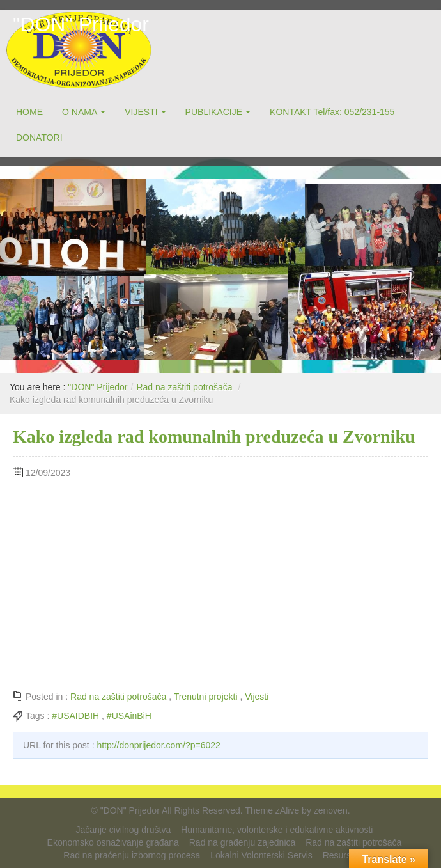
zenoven (331, 810)
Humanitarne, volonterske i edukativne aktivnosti (277, 830)
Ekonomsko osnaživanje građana (113, 842)
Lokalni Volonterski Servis (261, 855)
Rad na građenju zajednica (243, 842)
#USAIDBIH (75, 716)
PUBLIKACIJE (214, 112)
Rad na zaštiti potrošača (184, 387)
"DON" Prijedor (81, 24)
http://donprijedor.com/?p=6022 (158, 745)
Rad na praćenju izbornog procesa (132, 855)
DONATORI (39, 138)
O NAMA (80, 112)
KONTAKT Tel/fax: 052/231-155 (332, 112)
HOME (29, 112)
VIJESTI (141, 112)
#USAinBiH (129, 716)
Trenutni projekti (206, 697)
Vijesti (257, 697)
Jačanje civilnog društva (124, 830)
